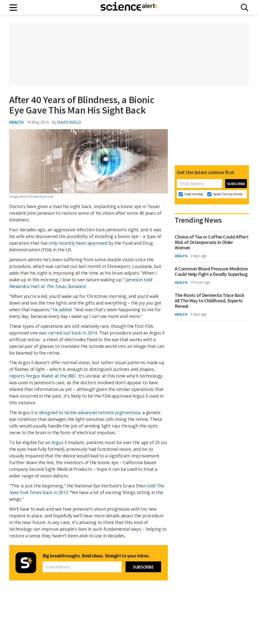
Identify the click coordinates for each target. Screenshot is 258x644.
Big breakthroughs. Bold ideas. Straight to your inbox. (96, 556)
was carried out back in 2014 (68, 333)
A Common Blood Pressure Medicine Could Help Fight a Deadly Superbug (211, 271)
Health (16, 122)
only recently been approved (78, 243)
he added (62, 310)
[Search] (245, 8)
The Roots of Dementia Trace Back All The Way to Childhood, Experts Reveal (209, 301)
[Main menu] (13, 8)
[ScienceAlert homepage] (129, 7)
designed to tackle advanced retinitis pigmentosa (90, 412)
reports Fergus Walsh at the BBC (43, 376)
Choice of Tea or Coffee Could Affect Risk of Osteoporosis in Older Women (212, 242)
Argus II (59, 442)
